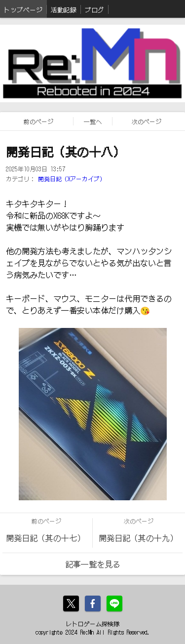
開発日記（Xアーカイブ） (72, 179)
